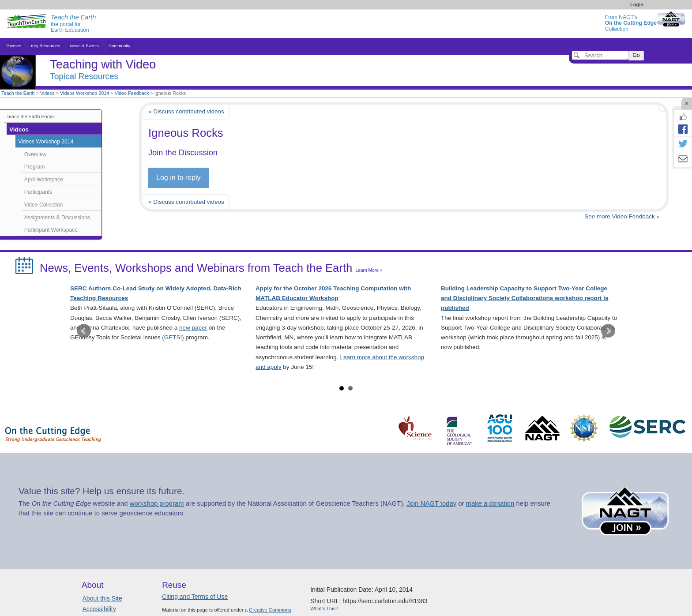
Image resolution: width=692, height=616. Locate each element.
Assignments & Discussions (57, 218)
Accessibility (99, 609)
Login (637, 4)
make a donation (490, 503)
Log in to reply (179, 178)
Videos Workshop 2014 (85, 93)
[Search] (600, 55)
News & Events (84, 46)
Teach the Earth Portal (30, 116)
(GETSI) (173, 337)
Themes (13, 46)
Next (608, 331)
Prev (84, 331)
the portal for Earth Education (73, 24)
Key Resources (45, 46)
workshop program (157, 503)
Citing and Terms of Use (195, 597)
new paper (193, 328)
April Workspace (44, 180)
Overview (36, 154)
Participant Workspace (51, 230)
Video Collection (44, 205)
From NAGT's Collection (631, 23)
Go (636, 55)
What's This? (324, 608)
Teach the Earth (18, 93)
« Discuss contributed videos (186, 111)
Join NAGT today (431, 503)
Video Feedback (132, 93)
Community (119, 46)
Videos (47, 93)
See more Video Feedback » (622, 216)
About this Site (102, 598)
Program (35, 167)
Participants (38, 192)
